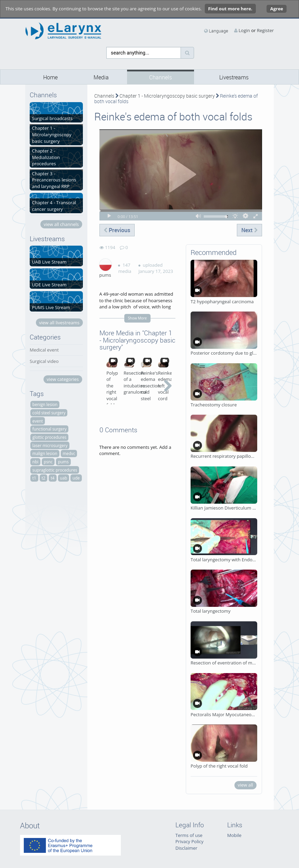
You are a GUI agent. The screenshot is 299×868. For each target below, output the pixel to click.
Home (50, 77)
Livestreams (234, 77)
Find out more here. (230, 9)
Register (265, 30)
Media (101, 77)
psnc (48, 462)
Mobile (234, 835)
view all (245, 785)
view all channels (61, 224)
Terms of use (189, 835)
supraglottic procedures (55, 470)
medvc (69, 453)
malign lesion (45, 453)
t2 (43, 478)
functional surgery (50, 429)
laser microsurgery (50, 445)
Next (249, 230)
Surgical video (44, 361)
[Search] (187, 53)
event (38, 421)
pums (63, 462)
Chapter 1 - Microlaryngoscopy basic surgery (167, 96)
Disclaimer (186, 848)
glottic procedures (50, 437)
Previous (117, 230)
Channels (161, 77)
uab (63, 478)
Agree (277, 9)
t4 (53, 478)
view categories (63, 379)
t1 (34, 478)
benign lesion (45, 404)
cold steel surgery (49, 413)
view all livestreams (59, 323)
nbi (35, 462)
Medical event (44, 350)
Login (244, 30)
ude (76, 478)
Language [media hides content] (216, 31)
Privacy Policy (189, 841)
